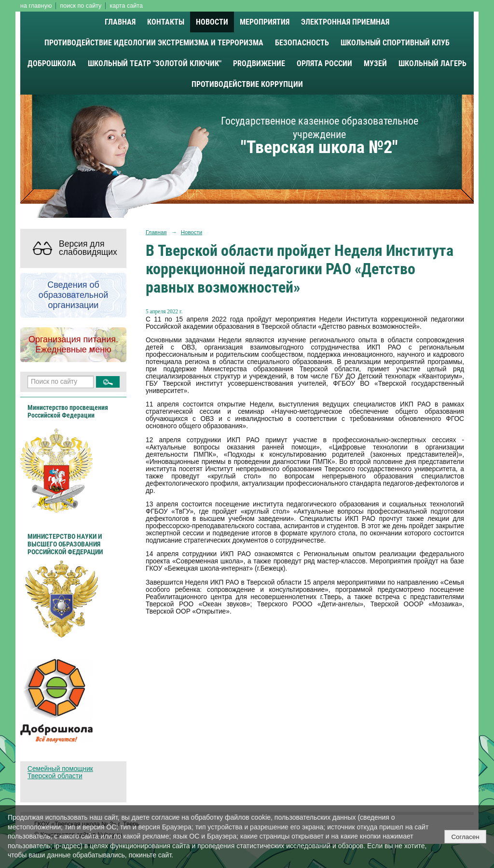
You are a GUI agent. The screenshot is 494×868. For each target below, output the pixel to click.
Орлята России (324, 63)
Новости (212, 22)
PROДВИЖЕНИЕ (259, 63)
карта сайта (126, 6)
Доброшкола (52, 63)
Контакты (166, 22)
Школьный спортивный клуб (395, 43)
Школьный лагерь (432, 63)
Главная (120, 22)
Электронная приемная (345, 22)
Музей (375, 63)
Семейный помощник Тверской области (60, 772)
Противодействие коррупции (247, 84)
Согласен (465, 837)
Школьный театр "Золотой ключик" (155, 63)
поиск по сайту (81, 6)
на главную (36, 6)
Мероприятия (265, 22)
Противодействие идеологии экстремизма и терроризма (154, 43)
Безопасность (302, 43)
